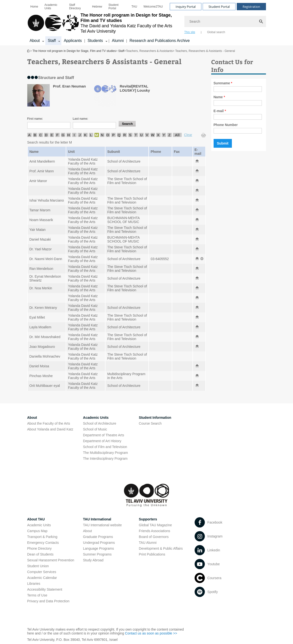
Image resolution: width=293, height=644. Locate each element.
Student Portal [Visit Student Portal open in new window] (219, 7)
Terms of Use (37, 595)
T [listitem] (136, 135)
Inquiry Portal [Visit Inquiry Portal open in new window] (186, 7)
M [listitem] (97, 135)
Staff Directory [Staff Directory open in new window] (75, 7)
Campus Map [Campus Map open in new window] (37, 531)
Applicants (73, 41)
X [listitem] (158, 135)
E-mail (220, 111)
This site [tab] (190, 32)
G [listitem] (63, 135)
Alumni (118, 41)
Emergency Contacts (43, 543)
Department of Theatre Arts (104, 435)
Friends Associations (154, 531)
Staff (121, 51)
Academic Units (51, 7)
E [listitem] (52, 135)
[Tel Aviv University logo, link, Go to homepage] (103, 23)
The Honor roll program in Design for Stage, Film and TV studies (29, 51)
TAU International (97, 519)
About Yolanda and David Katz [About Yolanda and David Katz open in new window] (50, 429)
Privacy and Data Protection (48, 601)
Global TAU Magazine (155, 525)
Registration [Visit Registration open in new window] (251, 7)
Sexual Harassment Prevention (51, 560)
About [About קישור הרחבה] (35, 41)
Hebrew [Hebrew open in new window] (97, 7)
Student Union (38, 566)
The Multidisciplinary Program (105, 453)
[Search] (225, 21)
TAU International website (102, 525)
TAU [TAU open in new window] (134, 7)
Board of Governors (154, 537)
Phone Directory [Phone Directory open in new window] (39, 548)
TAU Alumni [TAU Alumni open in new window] (148, 543)
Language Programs (99, 548)
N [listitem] (102, 135)
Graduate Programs (98, 537)
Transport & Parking (42, 537)
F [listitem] (57, 135)
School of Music (95, 429)
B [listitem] (35, 135)
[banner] (147, 23)
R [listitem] (125, 135)
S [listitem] (130, 135)
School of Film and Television (105, 447)
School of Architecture (100, 423)
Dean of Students (40, 554)
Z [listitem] (169, 135)
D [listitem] (46, 135)
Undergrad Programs (99, 543)
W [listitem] (152, 135)
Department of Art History (102, 441)
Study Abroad (93, 560)
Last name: (80, 119)
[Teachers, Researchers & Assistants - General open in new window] (197, 161)
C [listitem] (41, 135)
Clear (188, 135)
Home (34, 7)
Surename (223, 83)
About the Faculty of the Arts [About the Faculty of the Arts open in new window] (49, 423)
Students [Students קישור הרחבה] (95, 41)
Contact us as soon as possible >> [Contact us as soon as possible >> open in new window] (151, 633)
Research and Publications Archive (160, 41)
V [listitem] (147, 135)
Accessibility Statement (45, 589)
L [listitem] (91, 135)
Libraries (34, 584)
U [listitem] (141, 135)
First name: (35, 119)
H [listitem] (69, 135)
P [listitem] (113, 135)
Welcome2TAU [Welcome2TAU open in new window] (153, 7)
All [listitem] (177, 135)
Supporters (148, 519)
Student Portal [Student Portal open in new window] (113, 7)
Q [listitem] (119, 135)
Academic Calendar (42, 578)
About (88, 531)
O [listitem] (108, 135)
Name (219, 97)
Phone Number (226, 125)
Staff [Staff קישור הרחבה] (52, 41)
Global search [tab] (216, 32)
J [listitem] (80, 135)
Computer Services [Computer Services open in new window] (42, 572)
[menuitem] (34, 7)
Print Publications (152, 554)
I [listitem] (74, 135)
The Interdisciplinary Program (105, 459)
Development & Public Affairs (161, 548)
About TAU (36, 519)
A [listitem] (29, 135)
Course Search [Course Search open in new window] (150, 423)
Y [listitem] (164, 135)
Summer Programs (97, 554)
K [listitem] (85, 135)
